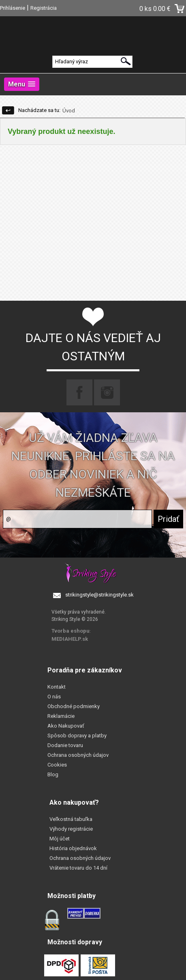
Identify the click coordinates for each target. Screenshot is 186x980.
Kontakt (57, 687)
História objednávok (73, 848)
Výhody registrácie (71, 829)
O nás (54, 697)
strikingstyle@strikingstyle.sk (99, 595)
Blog (53, 774)
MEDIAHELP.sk (70, 639)
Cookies (57, 765)
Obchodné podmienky (74, 706)
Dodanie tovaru (65, 745)
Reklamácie (61, 716)
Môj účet (60, 839)
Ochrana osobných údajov (78, 755)
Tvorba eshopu (71, 631)
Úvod (69, 111)
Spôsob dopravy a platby (77, 736)
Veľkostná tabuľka (71, 819)
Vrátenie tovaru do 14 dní (78, 868)
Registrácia (44, 8)
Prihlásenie (13, 8)
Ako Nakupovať (66, 726)
